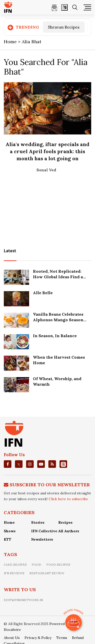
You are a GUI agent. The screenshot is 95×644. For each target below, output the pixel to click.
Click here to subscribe (68, 499)
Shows (10, 531)
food (36, 565)
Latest (10, 251)
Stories (38, 522)
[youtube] (41, 464)
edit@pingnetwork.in (23, 600)
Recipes (65, 522)
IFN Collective (44, 531)
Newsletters (42, 539)
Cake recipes (15, 565)
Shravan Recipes (64, 27)
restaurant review (47, 573)
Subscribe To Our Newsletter (50, 485)
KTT (8, 539)
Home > (13, 42)
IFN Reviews (14, 573)
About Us (12, 638)
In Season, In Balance (55, 336)
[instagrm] (30, 464)
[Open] (64, 7)
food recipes (58, 565)
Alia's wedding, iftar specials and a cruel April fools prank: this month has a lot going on (48, 151)
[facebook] (8, 464)
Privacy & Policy (38, 638)
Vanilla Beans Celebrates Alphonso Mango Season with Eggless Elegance (58, 320)
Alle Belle (43, 293)
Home (9, 522)
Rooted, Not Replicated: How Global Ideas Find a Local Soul (58, 277)
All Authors (69, 531)
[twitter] (19, 464)
